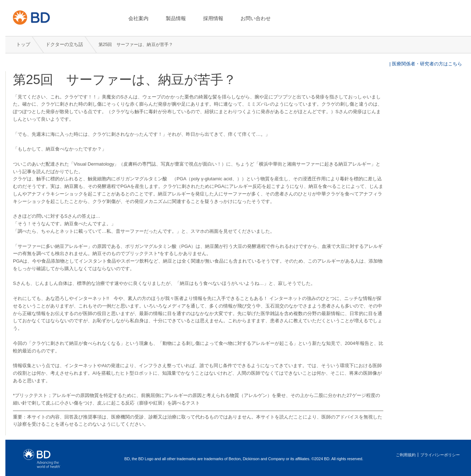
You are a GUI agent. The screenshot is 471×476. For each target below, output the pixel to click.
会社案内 (138, 18)
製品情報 (176, 18)
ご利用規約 (406, 455)
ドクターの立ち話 (65, 44)
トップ (23, 44)
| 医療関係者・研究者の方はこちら (425, 64)
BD (58, 17)
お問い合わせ (256, 18)
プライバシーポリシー (440, 455)
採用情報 (213, 18)
